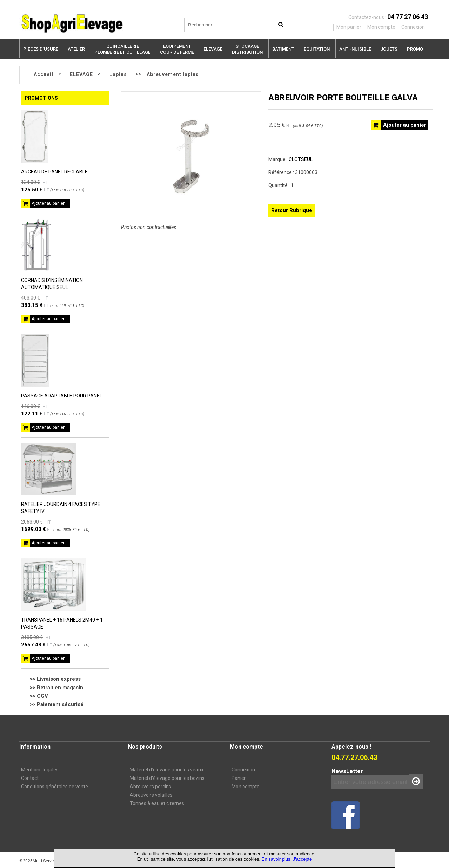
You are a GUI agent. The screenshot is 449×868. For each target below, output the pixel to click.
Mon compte (246, 787)
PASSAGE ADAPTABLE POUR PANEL (62, 396)
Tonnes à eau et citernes (157, 803)
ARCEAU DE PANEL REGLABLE (54, 172)
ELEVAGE (213, 49)
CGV (42, 696)
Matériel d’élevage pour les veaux (167, 770)
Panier (239, 778)
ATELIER (76, 49)
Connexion (243, 770)
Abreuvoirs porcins (150, 787)
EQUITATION (317, 49)
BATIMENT (283, 49)
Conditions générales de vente (55, 787)
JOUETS (389, 49)
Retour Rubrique (292, 210)
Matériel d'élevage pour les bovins (167, 778)
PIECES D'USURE (41, 49)
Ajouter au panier (48, 203)
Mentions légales (40, 770)
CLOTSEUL (301, 159)
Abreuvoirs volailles (151, 795)
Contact (30, 778)
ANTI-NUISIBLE (355, 49)
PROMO (415, 49)
